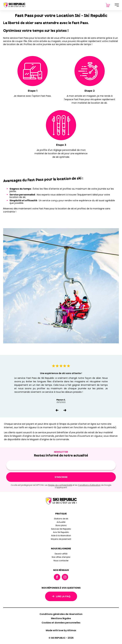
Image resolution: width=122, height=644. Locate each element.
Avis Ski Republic (61, 532)
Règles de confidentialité (60, 485)
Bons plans (61, 525)
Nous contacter (61, 561)
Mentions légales (61, 618)
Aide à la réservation (61, 536)
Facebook (57, 577)
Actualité (61, 522)
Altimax (72, 630)
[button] (57, 410)
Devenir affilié (61, 554)
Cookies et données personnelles (61, 623)
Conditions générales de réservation (61, 614)
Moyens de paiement (61, 539)
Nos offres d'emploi (61, 557)
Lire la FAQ (61, 596)
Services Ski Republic (61, 529)
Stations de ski (61, 519)
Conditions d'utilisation (89, 485)
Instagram (65, 577)
